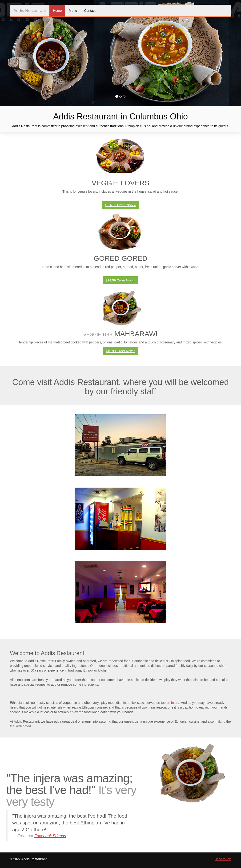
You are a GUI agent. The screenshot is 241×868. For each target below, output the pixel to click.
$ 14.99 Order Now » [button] (120, 205)
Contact (90, 11)
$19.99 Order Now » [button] (120, 351)
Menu (73, 11)
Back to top (223, 859)
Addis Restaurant (30, 11)
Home (57, 11)
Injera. (176, 703)
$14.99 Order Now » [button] (120, 280)
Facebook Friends (50, 836)
